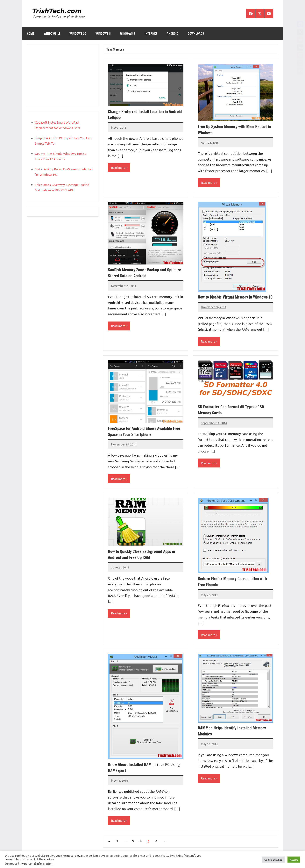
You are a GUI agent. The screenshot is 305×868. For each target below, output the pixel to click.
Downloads (196, 33)
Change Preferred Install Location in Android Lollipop (140, 114)
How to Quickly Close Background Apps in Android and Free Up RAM (144, 561)
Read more (119, 168)
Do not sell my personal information (29, 863)
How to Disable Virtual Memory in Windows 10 (235, 300)
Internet (151, 33)
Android (173, 33)
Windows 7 (128, 33)
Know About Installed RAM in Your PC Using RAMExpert (141, 774)
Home (31, 33)
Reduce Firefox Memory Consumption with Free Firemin (235, 588)
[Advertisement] (63, 75)
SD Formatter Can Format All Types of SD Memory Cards (233, 416)
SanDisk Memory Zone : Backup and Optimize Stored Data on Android (139, 273)
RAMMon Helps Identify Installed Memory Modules (234, 738)
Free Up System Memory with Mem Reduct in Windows (235, 129)
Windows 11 (52, 33)
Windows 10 (78, 33)
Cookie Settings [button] (273, 860)
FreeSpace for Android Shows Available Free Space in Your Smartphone (142, 438)
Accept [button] (294, 860)
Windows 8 (103, 33)
